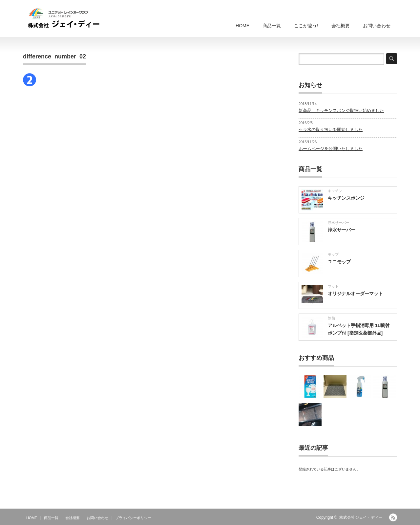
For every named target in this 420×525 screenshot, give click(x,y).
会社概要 (341, 26)
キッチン (335, 191)
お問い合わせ (377, 26)
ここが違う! (306, 26)
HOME (242, 26)
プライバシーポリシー (133, 518)
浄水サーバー (339, 223)
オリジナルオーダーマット (355, 294)
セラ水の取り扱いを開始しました (331, 130)
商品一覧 (272, 26)
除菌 (331, 318)
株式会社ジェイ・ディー (361, 517)
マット (333, 286)
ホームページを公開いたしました (331, 149)
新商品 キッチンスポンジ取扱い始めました (341, 110)
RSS (393, 517)
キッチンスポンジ (346, 198)
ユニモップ (339, 262)
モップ (333, 254)
